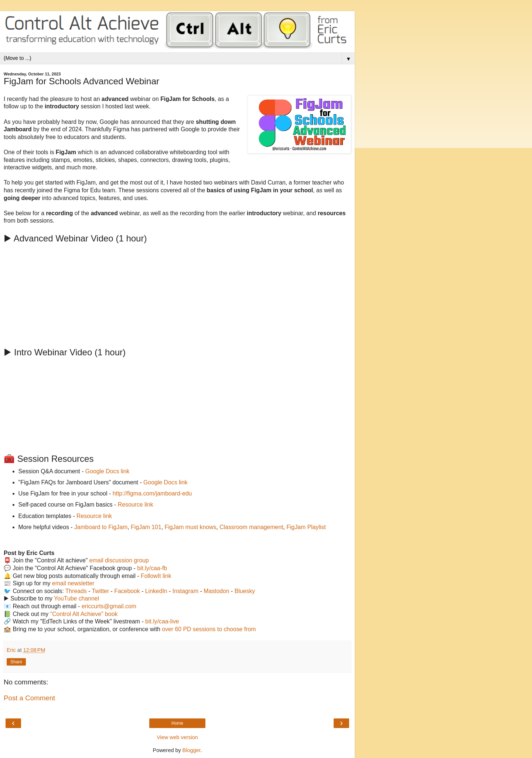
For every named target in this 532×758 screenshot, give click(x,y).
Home (177, 723)
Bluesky (245, 591)
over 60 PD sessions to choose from (209, 629)
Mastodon (216, 591)
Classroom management (251, 527)
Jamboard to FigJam (101, 527)
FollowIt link (156, 576)
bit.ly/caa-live (162, 621)
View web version (177, 737)
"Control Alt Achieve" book (84, 614)
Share (16, 662)
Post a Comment (29, 698)
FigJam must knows (191, 527)
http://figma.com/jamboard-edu (152, 493)
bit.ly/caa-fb (152, 568)
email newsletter (73, 583)
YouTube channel (76, 598)
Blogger (192, 750)
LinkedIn (156, 591)
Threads (76, 591)
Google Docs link (108, 471)
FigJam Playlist (306, 527)
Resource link (136, 505)
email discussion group (119, 560)
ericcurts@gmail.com (109, 606)
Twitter (101, 591)
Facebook (127, 591)
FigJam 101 (146, 527)
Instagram (185, 591)
